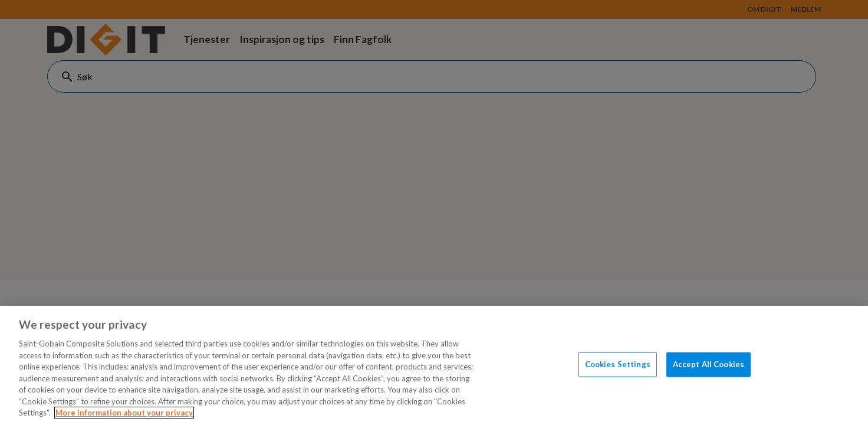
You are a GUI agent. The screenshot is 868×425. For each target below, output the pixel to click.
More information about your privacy (124, 413)
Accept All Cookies (708, 364)
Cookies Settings (618, 364)
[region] (434, 365)
